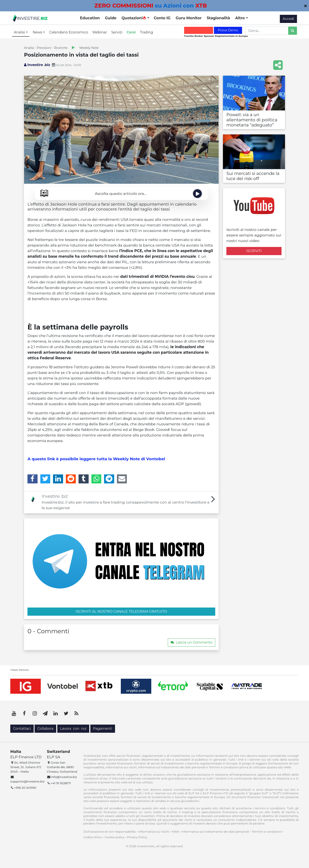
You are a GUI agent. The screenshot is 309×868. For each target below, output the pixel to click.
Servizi (117, 32)
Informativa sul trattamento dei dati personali (215, 832)
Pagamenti (103, 729)
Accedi (288, 19)
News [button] (38, 32)
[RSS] (76, 713)
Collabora (45, 729)
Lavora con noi (73, 729)
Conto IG (162, 18)
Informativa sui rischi (154, 832)
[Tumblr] (84, 479)
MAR (175, 832)
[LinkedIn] (58, 479)
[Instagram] (35, 713)
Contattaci (22, 729)
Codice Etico (93, 837)
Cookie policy (114, 837)
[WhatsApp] (96, 479)
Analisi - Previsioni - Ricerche (46, 48)
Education (90, 18)
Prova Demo (228, 30)
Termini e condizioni (267, 832)
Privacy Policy (137, 837)
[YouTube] (14, 713)
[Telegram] (109, 479)
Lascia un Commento (192, 642)
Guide (111, 18)
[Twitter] (45, 479)
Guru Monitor (189, 18)
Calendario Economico (69, 32)
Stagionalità (218, 18)
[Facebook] (33, 479)
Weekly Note (89, 48)
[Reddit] (71, 479)
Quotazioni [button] (134, 18)
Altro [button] (241, 18)
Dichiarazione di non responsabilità (110, 832)
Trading (146, 32)
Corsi (131, 32)
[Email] (122, 479)
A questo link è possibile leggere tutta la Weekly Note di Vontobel (96, 459)
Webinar (100, 32)
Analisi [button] (20, 32)
